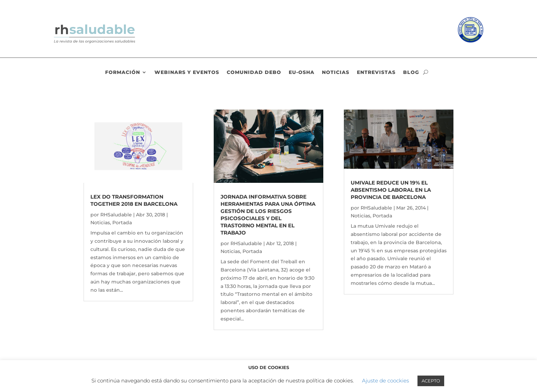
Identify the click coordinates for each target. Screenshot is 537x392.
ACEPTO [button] (431, 381)
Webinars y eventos (187, 73)
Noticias (336, 73)
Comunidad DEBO (254, 73)
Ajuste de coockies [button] (385, 381)
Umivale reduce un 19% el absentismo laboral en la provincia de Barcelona (391, 190)
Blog (411, 73)
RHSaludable (116, 215)
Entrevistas (376, 73)
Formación (123, 73)
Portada (122, 223)
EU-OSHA (302, 73)
